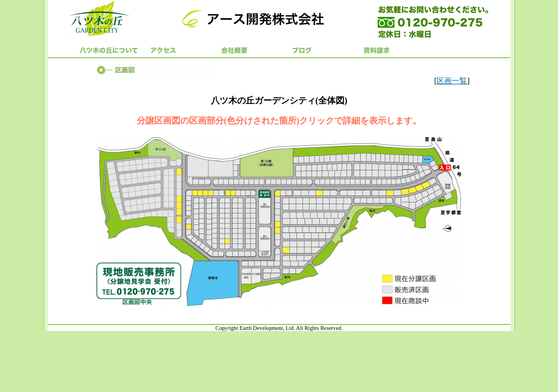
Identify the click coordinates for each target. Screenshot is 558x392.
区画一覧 (452, 81)
